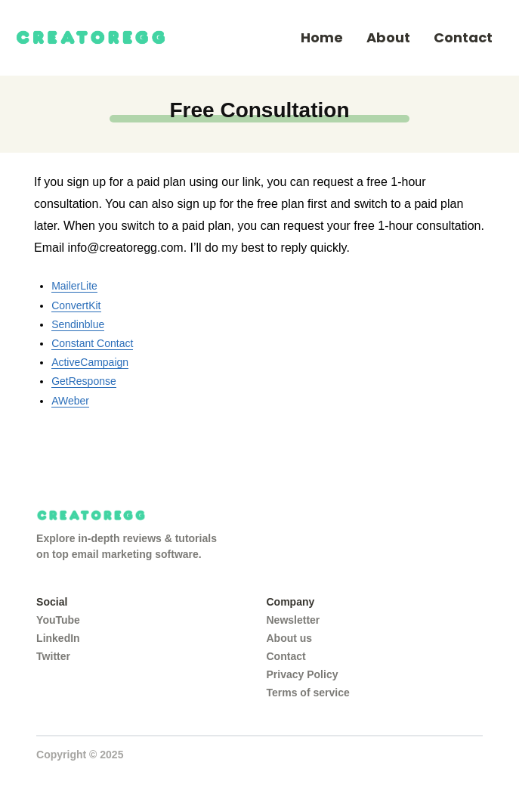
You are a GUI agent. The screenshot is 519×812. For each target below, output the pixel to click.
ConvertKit (76, 305)
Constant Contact (92, 343)
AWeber (70, 401)
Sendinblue (78, 324)
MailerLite (74, 286)
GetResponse (84, 381)
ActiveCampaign (90, 362)
